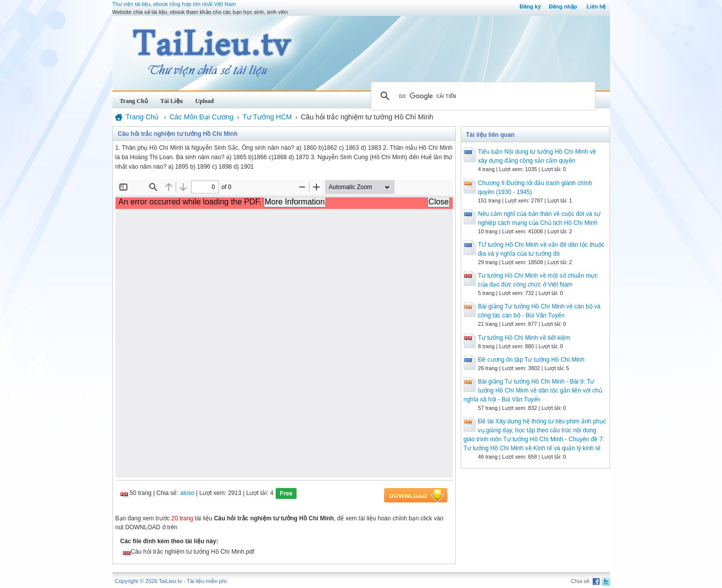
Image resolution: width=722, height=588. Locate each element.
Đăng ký (530, 6)
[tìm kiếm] (482, 96)
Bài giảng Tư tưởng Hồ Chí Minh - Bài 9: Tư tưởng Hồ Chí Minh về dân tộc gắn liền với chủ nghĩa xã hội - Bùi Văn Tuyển (533, 391)
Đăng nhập (563, 6)
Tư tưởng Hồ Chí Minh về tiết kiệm (524, 338)
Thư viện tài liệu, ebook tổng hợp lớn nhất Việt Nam (174, 4)
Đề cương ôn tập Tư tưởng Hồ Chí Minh (531, 360)
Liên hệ (596, 6)
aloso (187, 493)
